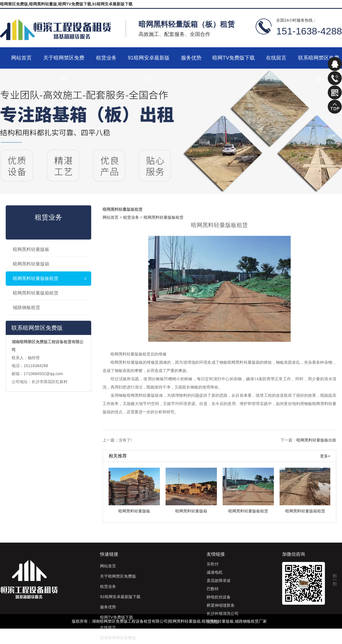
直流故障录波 (219, 580)
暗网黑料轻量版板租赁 (36, 278)
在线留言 (276, 58)
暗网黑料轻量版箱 (31, 264)
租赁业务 (106, 58)
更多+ (325, 456)
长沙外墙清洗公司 (223, 614)
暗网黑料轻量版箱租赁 (36, 293)
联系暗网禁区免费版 (319, 62)
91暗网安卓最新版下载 (148, 62)
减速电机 (215, 572)
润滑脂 (213, 622)
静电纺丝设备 (219, 597)
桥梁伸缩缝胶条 (221, 605)
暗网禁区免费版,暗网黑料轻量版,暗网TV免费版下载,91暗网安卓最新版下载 (66, 4)
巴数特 (213, 589)
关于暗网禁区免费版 (64, 62)
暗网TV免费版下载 (234, 58)
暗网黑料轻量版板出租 (316, 440)
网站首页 (21, 58)
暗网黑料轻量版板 (31, 249)
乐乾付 (213, 564)
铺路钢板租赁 (27, 307)
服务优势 (191, 58)
